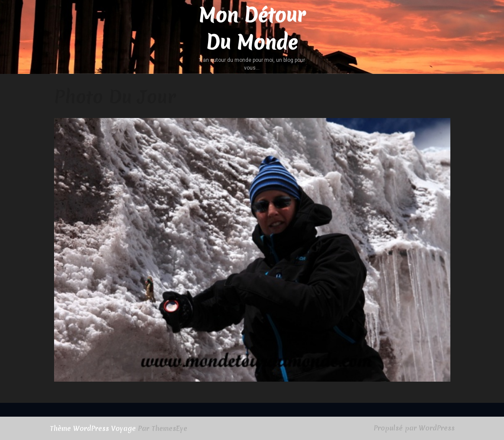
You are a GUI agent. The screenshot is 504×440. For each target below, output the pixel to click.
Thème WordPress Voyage (93, 428)
